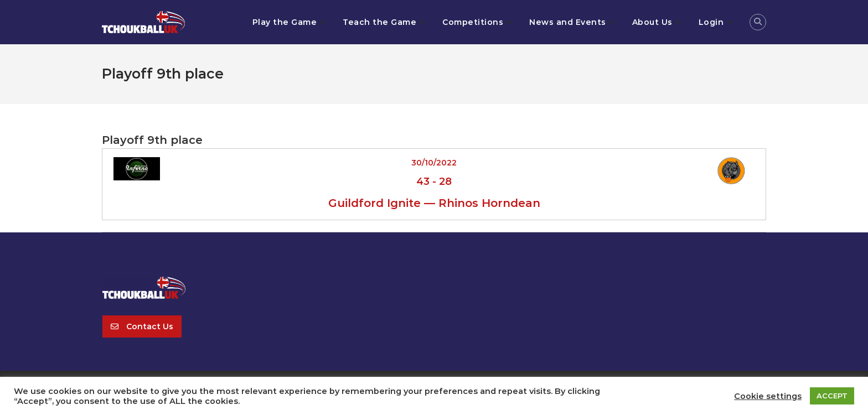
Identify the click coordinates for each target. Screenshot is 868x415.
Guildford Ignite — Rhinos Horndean (434, 203)
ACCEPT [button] (832, 396)
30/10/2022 (434, 163)
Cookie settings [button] (768, 396)
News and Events (568, 22)
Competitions (473, 22)
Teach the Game (379, 22)
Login (711, 22)
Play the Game (285, 22)
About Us (652, 22)
